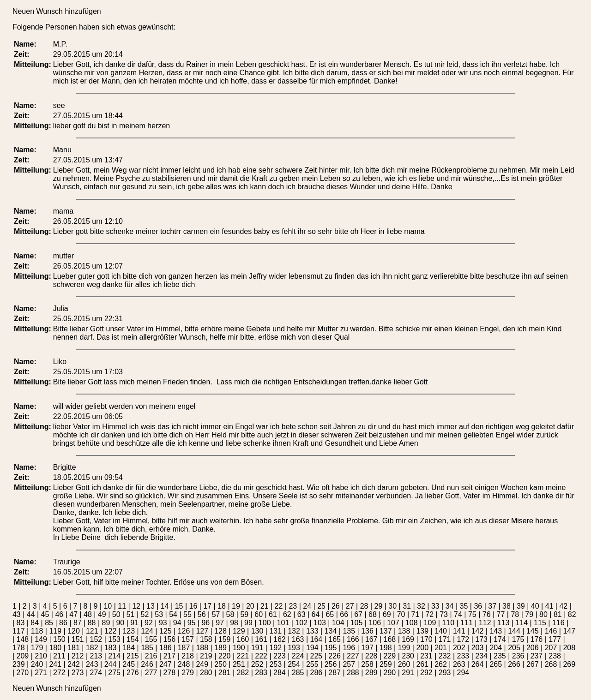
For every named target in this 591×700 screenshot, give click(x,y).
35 (464, 606)
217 (170, 656)
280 (206, 673)
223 (280, 656)
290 (390, 673)
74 (458, 614)
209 (23, 656)
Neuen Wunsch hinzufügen (57, 11)
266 (514, 664)
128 (220, 631)
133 (312, 631)
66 (344, 614)
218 (188, 656)
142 (478, 631)
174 (500, 639)
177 (555, 639)
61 (273, 614)
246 (147, 664)
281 (225, 673)
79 (529, 614)
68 (373, 614)
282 (243, 673)
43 (17, 614)
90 (120, 623)
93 (163, 623)
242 (74, 664)
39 (521, 606)
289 (371, 673)
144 (514, 631)
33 (435, 606)
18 (222, 606)
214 (114, 656)
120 (74, 631)
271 (41, 673)
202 (459, 648)
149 (41, 639)
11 (122, 606)
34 (450, 606)
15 (179, 606)
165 (335, 639)
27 (350, 606)
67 (358, 614)
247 (166, 664)
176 (537, 639)
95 (192, 623)
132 (294, 631)
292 (426, 673)
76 (487, 614)
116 (558, 623)
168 (390, 639)
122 (111, 631)
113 (504, 623)
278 (170, 673)
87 (78, 623)
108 (412, 623)
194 (312, 648)
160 (243, 639)
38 (507, 606)
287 (335, 673)
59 (244, 614)
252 (257, 664)
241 (55, 664)
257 (349, 664)
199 (404, 648)
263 (459, 664)
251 (239, 664)
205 (514, 648)
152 (96, 639)
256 (331, 664)
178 (19, 648)
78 (515, 614)
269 (569, 664)
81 (558, 614)
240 (37, 664)
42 (563, 606)
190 (239, 648)
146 (551, 631)
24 (307, 606)
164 (317, 639)
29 (379, 606)
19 (236, 606)
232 (445, 656)
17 (207, 606)
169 (408, 639)
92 (149, 623)
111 (467, 623)
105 (357, 623)
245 (129, 664)
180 (55, 648)
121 (92, 631)
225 (317, 656)
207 (551, 648)
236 (518, 656)
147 (569, 631)
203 (478, 648)
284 (280, 673)
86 (63, 623)
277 (151, 673)
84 (35, 623)
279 (188, 673)
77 (501, 614)
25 (321, 606)
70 (401, 614)
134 (331, 631)
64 (316, 614)
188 (202, 648)
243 (92, 664)
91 (134, 623)
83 (21, 623)
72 (429, 614)
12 (136, 606)
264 (478, 664)
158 (206, 639)
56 (202, 614)
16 (193, 606)
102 (301, 623)
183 (111, 648)
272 (59, 673)
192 (275, 648)
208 (569, 648)
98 (234, 623)
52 (145, 614)
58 (230, 614)
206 (533, 648)
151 (78, 639)
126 (184, 631)
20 (250, 606)
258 (367, 664)
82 (572, 614)
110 (448, 623)
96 (205, 623)
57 (216, 614)
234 (481, 656)
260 (404, 664)
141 (459, 631)
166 (353, 639)
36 (478, 606)
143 (496, 631)
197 (367, 648)
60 (259, 614)
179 (37, 648)
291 (408, 673)
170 (426, 639)
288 (353, 673)
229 (390, 656)
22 (279, 606)
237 (537, 656)
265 (496, 664)
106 (375, 623)
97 (220, 623)
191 (257, 648)
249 (202, 664)
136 (367, 631)
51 (131, 614)
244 (111, 664)
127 (202, 631)
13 (151, 606)
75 (472, 614)
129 (239, 631)
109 (430, 623)
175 (518, 639)
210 (41, 656)
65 (330, 614)
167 (371, 639)
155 (151, 639)
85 (49, 623)
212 (78, 656)
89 (106, 623)
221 (243, 656)
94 (177, 623)
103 (320, 623)
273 (78, 673)
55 (187, 614)
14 (165, 606)
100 (265, 623)
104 (338, 623)
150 (59, 639)
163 (298, 639)
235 (500, 656)
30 (392, 606)
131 (275, 631)
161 (261, 639)
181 (74, 648)
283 (261, 673)
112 (485, 623)
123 (129, 631)
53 (159, 614)
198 (386, 648)
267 (533, 664)
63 (302, 614)
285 (298, 673)
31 (407, 606)
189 (220, 648)
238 (555, 656)
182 (92, 648)
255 (312, 664)
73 (444, 614)
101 (283, 623)
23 (293, 606)
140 (441, 631)
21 (265, 606)
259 (386, 664)
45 (45, 614)
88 (92, 623)
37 (492, 606)
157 (188, 639)
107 (393, 623)
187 (184, 648)
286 (317, 673)
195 (331, 648)
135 (349, 631)
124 (147, 631)
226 (335, 656)
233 (463, 656)
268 (551, 664)
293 (445, 673)
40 (535, 606)
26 (336, 606)
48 (88, 614)
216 (151, 656)
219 (206, 656)
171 (445, 639)
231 (426, 656)
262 (441, 664)
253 (275, 664)
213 (96, 656)
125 (166, 631)
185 (147, 648)
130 (257, 631)
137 (386, 631)
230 (408, 656)
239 (19, 664)
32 (421, 606)
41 (549, 606)
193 (294, 648)
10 (108, 606)
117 (19, 631)
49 (102, 614)
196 (349, 648)
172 (463, 639)
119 (55, 631)
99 (248, 623)
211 (59, 656)
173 (481, 639)
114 (522, 623)
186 (166, 648)
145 (533, 631)
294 (463, 673)
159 (225, 639)
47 (73, 614)
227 (353, 656)
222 (261, 656)
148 (23, 639)
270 (23, 673)
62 (287, 614)
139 (422, 631)
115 (540, 623)
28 (364, 606)
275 (114, 673)
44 (31, 614)
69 (387, 614)
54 (173, 614)
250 (220, 664)
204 (496, 648)
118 (37, 631)
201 (441, 648)
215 (133, 656)
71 (416, 614)
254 (294, 664)
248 (184, 664)
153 (114, 639)
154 (133, 639)
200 (422, 648)
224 (298, 656)
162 (280, 639)
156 (170, 639)
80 (543, 614)
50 (116, 614)
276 (133, 673)
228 (371, 656)
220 (225, 656)
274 (96, 673)
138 (404, 631)
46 (59, 614)
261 (422, 664)
